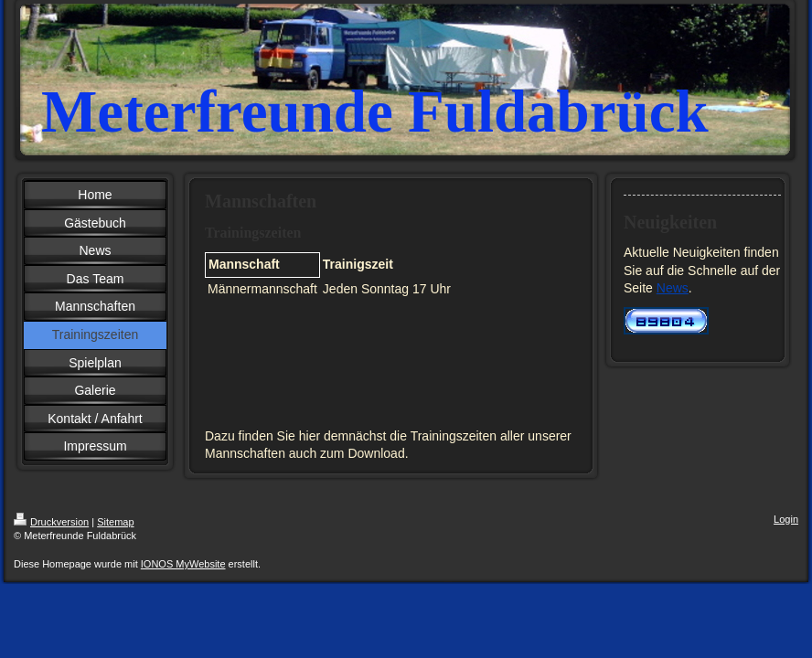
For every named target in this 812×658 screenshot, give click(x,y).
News (673, 288)
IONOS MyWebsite (183, 564)
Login (786, 519)
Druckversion (51, 522)
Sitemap (115, 522)
